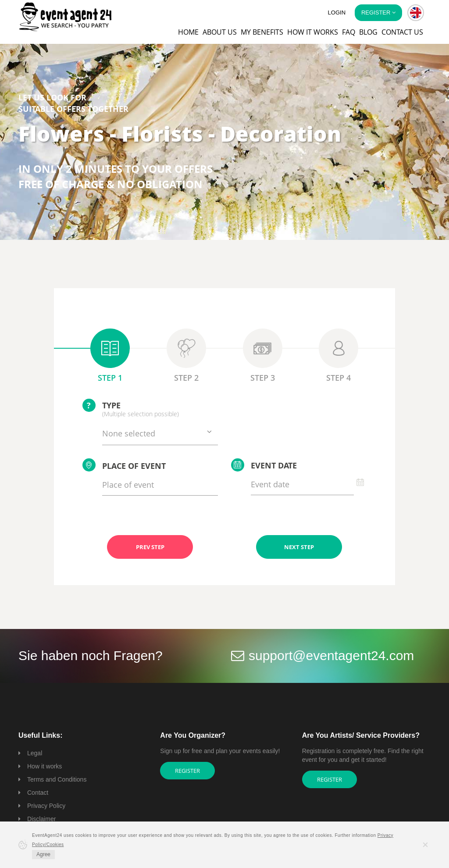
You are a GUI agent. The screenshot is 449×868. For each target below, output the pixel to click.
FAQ (349, 32)
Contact (38, 793)
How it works (313, 32)
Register (187, 771)
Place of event (124, 465)
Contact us (402, 32)
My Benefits (262, 32)
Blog (368, 32)
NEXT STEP (299, 547)
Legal (35, 753)
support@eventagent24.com (331, 655)
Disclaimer (41, 819)
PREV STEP (150, 547)
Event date (264, 465)
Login (337, 13)
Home (188, 32)
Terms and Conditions (57, 779)
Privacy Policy (46, 806)
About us (220, 32)
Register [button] (378, 13)
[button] (416, 13)
